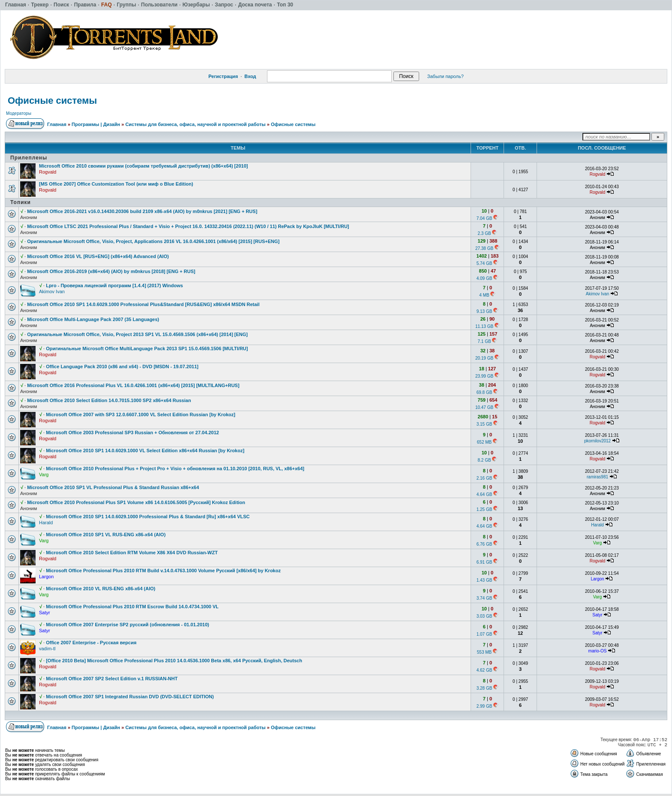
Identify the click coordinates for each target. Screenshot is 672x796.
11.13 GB (484, 326)
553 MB (484, 652)
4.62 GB (484, 670)
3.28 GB (484, 688)
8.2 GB (484, 460)
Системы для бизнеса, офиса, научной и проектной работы (195, 124)
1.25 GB (484, 509)
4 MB (484, 295)
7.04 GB (484, 218)
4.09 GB (484, 278)
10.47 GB (484, 407)
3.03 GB (484, 616)
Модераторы (19, 113)
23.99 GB (484, 376)
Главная (57, 124)
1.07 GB (484, 634)
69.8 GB (484, 392)
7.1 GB (484, 341)
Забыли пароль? (445, 76)
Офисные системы (52, 101)
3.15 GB (484, 424)
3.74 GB (484, 598)
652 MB (484, 442)
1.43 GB (484, 580)
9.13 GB (484, 311)
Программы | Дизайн (96, 124)
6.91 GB (484, 562)
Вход (250, 76)
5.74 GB (484, 263)
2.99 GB (484, 706)
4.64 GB (484, 494)
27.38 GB (484, 248)
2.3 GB (484, 233)
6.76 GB (484, 544)
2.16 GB (484, 478)
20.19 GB (484, 358)
